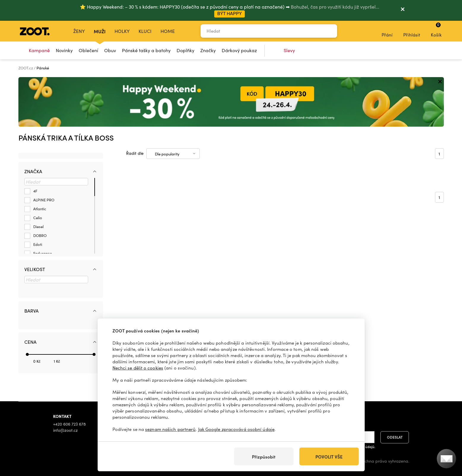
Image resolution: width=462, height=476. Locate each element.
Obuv (110, 50)
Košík (436, 30)
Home (168, 31)
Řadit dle (135, 153)
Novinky (64, 50)
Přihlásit (412, 31)
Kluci (145, 31)
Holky (122, 31)
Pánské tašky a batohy (146, 50)
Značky (208, 50)
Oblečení (88, 50)
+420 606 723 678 (69, 424)
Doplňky (185, 50)
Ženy (79, 31)
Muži (100, 31)
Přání (387, 31)
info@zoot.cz (65, 430)
